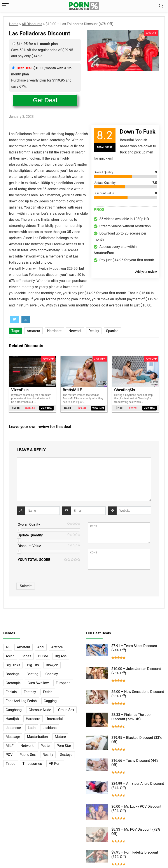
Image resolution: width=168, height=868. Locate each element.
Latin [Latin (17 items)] (32, 728)
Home (14, 24)
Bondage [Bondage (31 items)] (13, 674)
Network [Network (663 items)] (27, 746)
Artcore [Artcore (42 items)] (57, 647)
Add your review (146, 272)
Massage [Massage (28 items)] (13, 737)
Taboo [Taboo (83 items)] (11, 764)
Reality (94, 331)
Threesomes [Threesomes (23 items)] (32, 764)
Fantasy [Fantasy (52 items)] (30, 692)
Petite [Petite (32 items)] (45, 746)
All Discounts (32, 24)
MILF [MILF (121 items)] (10, 746)
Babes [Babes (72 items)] (26, 656)
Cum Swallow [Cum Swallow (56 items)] (38, 683)
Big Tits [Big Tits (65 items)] (33, 665)
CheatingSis (125, 390)
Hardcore (54, 331)
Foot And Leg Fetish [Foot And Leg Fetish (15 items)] (21, 701)
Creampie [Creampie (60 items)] (13, 683)
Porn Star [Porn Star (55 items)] (64, 746)
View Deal (46, 408)
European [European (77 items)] (63, 683)
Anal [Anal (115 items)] (41, 647)
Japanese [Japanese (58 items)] (13, 728)
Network (75, 331)
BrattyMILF (72, 390)
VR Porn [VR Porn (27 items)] (55, 764)
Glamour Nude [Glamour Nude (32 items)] (40, 710)
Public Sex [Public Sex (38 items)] (28, 755)
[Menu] (5, 6)
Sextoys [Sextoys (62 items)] (66, 755)
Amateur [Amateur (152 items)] (24, 647)
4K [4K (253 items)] (8, 647)
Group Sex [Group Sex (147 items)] (66, 710)
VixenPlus (20, 390)
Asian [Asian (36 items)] (10, 656)
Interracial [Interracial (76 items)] (55, 719)
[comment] (84, 479)
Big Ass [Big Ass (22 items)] (61, 656)
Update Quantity (30, 535)
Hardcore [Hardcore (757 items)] (33, 719)
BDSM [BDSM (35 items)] (43, 656)
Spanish (112, 331)
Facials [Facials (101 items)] (11, 692)
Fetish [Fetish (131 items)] (48, 692)
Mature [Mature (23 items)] (60, 737)
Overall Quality (29, 524)
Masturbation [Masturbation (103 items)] (37, 737)
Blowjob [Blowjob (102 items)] (52, 665)
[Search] (161, 6)
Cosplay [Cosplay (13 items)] (52, 674)
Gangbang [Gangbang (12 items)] (14, 710)
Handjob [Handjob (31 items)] (12, 719)
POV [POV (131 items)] (9, 755)
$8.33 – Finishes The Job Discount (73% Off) (131, 717)
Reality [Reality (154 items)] (48, 755)
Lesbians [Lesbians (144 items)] (50, 728)
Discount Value (29, 546)
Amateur (33, 331)
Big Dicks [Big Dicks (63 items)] (13, 665)
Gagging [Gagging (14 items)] (50, 701)
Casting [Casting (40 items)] (32, 674)
